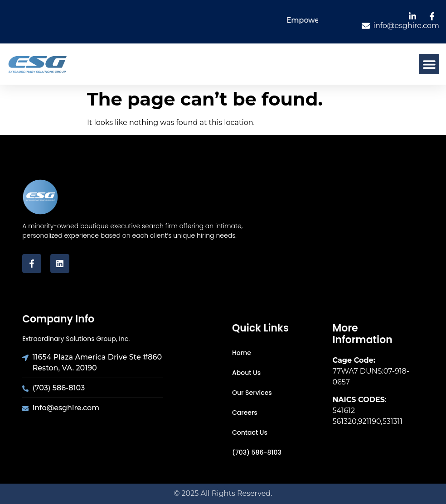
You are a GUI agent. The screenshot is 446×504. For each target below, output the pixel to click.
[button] (429, 64)
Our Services (252, 393)
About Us (246, 373)
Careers (245, 413)
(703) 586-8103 (257, 452)
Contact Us (250, 432)
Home (242, 353)
